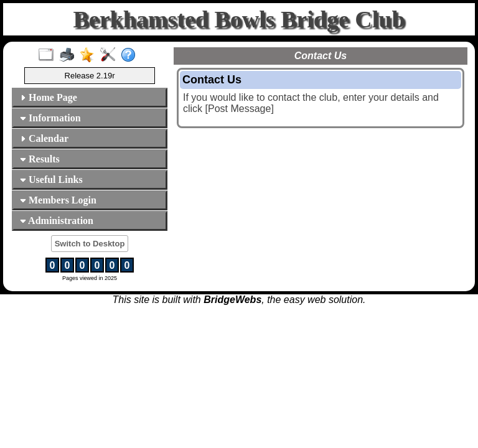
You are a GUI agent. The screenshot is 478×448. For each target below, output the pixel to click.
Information (50, 118)
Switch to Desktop (90, 244)
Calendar (44, 138)
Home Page (49, 97)
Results (40, 159)
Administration (57, 221)
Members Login (58, 200)
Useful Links (51, 180)
